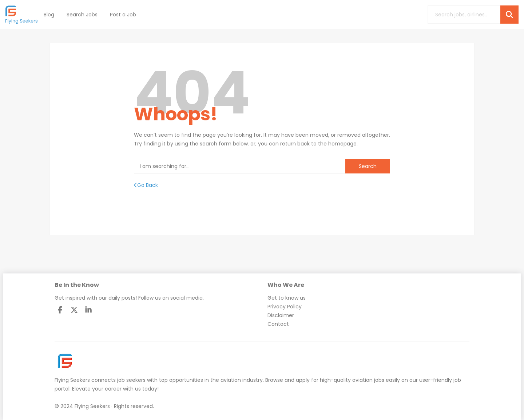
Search (368, 166)
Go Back (146, 185)
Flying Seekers (72, 380)
